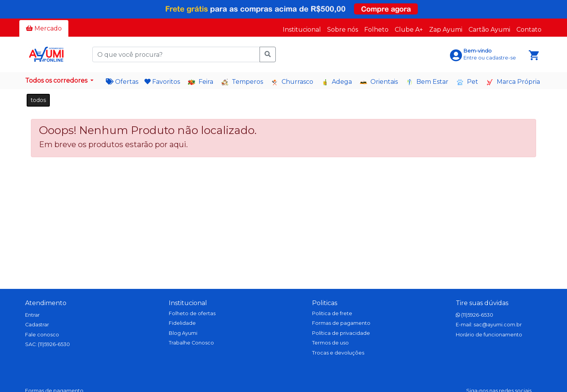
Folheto (376, 30)
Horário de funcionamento (489, 335)
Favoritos (162, 82)
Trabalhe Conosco (191, 343)
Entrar (32, 315)
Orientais (379, 82)
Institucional (302, 30)
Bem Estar (427, 82)
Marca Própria (513, 82)
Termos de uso (330, 343)
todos (38, 100)
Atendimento (46, 303)
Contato (529, 30)
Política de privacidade (341, 333)
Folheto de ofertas (192, 313)
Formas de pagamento (341, 323)
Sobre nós (343, 30)
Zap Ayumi (446, 30)
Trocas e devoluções (338, 353)
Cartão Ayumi (489, 30)
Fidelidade (182, 323)
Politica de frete (332, 313)
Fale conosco (42, 335)
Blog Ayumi (183, 333)
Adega (336, 82)
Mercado (44, 28)
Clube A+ (409, 30)
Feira (200, 82)
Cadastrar (37, 325)
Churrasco (292, 82)
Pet (467, 82)
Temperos (242, 82)
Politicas (325, 303)
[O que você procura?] (176, 54)
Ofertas (122, 82)
